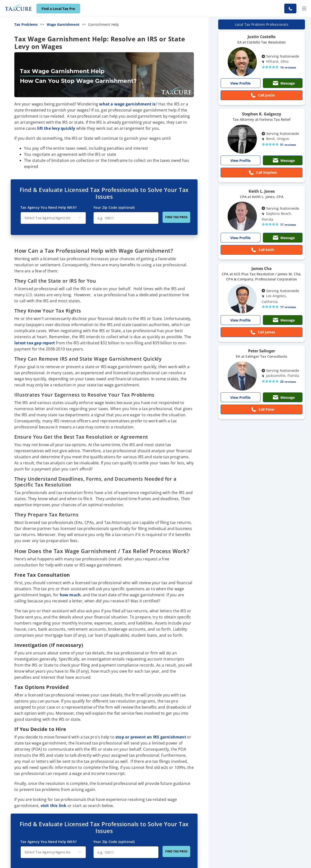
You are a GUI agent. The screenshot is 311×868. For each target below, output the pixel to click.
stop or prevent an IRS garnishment (151, 737)
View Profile (240, 83)
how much (70, 595)
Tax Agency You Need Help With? (48, 842)
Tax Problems (26, 24)
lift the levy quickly (56, 128)
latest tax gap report (35, 343)
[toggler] (304, 9)
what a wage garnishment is (127, 104)
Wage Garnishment (63, 24)
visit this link (54, 806)
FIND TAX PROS (176, 851)
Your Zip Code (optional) (114, 842)
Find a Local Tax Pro (58, 9)
